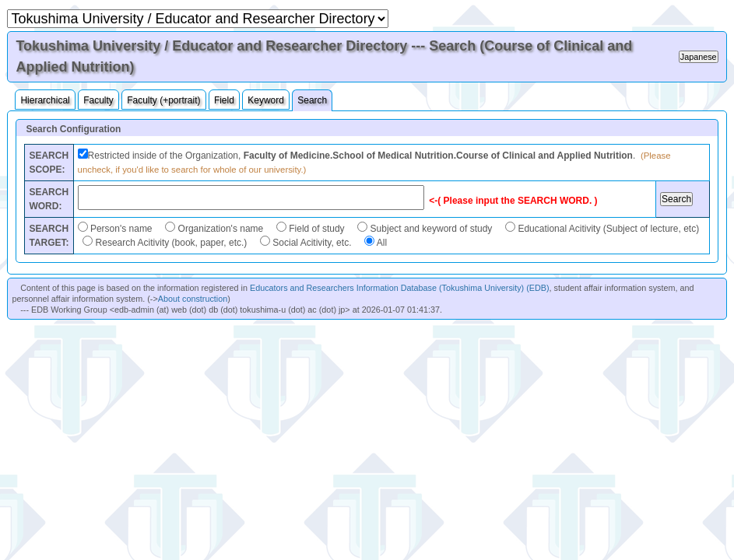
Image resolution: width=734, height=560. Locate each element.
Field (224, 100)
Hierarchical (45, 100)
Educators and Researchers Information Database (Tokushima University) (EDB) (400, 288)
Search (312, 100)
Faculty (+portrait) (163, 100)
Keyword (266, 100)
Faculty (98, 100)
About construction (193, 299)
